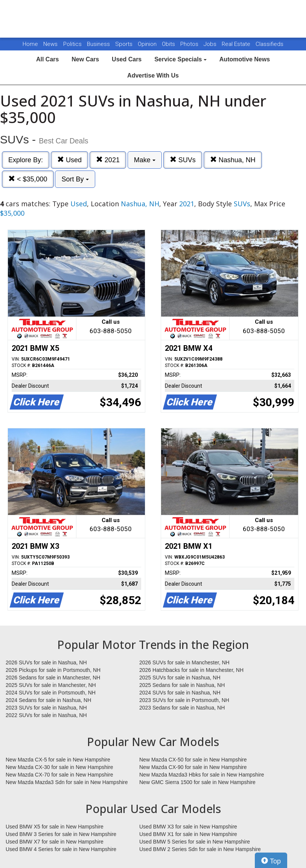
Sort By (75, 179)
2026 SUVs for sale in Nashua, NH (46, 662)
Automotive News (245, 59)
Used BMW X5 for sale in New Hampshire (55, 827)
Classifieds (269, 44)
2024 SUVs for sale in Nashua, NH (180, 693)
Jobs (211, 44)
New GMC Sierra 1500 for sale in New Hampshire (197, 782)
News (50, 44)
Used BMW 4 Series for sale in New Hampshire (61, 849)
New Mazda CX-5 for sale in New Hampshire (58, 760)
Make (145, 160)
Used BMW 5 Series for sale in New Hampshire (195, 842)
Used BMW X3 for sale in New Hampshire (188, 827)
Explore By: (26, 160)
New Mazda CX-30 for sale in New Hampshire (59, 767)
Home (30, 44)
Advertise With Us (153, 75)
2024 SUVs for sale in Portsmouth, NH (51, 693)
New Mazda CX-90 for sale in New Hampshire (193, 767)
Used (69, 160)
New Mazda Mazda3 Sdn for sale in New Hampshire (67, 782)
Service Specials (180, 59)
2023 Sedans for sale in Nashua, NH (182, 708)
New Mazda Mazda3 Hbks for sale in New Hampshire (202, 775)
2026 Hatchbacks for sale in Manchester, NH (191, 670)
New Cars (85, 59)
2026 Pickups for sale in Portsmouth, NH (53, 670)
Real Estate (237, 44)
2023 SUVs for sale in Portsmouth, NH (184, 700)
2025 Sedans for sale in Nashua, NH (182, 685)
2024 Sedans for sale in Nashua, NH (48, 700)
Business (99, 44)
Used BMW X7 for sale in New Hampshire (55, 842)
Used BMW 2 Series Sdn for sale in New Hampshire (200, 849)
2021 (108, 160)
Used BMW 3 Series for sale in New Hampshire (61, 834)
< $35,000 (28, 179)
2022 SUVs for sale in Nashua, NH (46, 715)
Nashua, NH (233, 160)
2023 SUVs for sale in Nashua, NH (46, 708)
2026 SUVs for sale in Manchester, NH (184, 662)
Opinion (148, 44)
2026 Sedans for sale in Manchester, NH (53, 678)
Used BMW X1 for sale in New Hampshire (188, 834)
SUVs (183, 160)
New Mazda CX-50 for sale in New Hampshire (193, 760)
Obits (169, 44)
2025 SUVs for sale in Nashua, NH (180, 678)
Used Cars (127, 59)
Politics (72, 44)
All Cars (47, 59)
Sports (125, 44)
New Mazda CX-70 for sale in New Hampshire (59, 775)
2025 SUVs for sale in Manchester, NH (51, 685)
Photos (190, 44)
